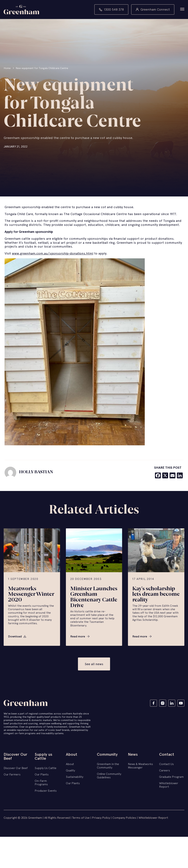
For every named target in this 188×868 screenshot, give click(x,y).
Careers (165, 771)
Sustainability (75, 777)
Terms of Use (81, 818)
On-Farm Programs (41, 783)
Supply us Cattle (43, 757)
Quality (70, 771)
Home (7, 68)
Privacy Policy (101, 818)
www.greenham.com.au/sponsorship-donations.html (53, 254)
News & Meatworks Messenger (140, 766)
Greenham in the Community (108, 766)
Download (15, 637)
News (133, 755)
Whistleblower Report (169, 785)
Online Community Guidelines (109, 776)
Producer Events (46, 791)
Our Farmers (12, 775)
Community (107, 755)
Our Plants (42, 775)
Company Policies (125, 818)
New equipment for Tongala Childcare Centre (42, 68)
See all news (94, 664)
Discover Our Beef (15, 757)
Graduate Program (171, 777)
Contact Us (166, 764)
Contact (167, 755)
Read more (78, 637)
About (72, 755)
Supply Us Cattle (46, 768)
